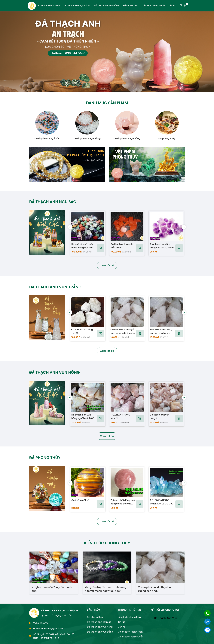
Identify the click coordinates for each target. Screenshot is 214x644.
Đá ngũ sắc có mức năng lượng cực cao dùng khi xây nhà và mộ (82, 246)
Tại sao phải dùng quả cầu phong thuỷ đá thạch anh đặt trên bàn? (123, 502)
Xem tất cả (107, 265)
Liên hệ (172, 6)
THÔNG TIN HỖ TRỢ (129, 610)
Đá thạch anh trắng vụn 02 (82, 331)
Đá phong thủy (131, 6)
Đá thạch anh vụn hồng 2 (160, 417)
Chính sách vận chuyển (131, 637)
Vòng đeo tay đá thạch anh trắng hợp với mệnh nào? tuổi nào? (106, 589)
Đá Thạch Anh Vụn (166, 618)
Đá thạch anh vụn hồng (107, 6)
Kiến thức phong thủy (154, 6)
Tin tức (122, 622)
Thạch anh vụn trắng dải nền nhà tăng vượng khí (161, 331)
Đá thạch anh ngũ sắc (49, 6)
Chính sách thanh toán (130, 632)
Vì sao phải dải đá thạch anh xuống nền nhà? (156, 589)
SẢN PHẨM (94, 610)
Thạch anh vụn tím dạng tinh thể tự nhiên (162, 246)
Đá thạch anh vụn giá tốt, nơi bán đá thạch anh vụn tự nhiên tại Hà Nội (122, 331)
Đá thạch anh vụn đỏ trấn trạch (122, 246)
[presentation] (70, 227)
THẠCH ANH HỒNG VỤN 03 (120, 417)
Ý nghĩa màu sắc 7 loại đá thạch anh (52, 589)
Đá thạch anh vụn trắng (78, 6)
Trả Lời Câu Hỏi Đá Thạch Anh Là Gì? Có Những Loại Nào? (161, 502)
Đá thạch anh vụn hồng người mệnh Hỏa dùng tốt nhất (83, 417)
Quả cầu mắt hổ (80, 500)
